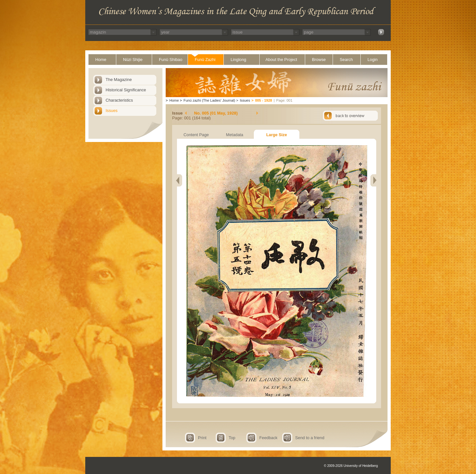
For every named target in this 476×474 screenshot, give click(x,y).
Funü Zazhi (205, 60)
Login (373, 60)
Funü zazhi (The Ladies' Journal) (209, 100)
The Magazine (119, 80)
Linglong (238, 60)
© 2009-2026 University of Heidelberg (351, 466)
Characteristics (119, 100)
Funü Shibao (171, 60)
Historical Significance (126, 90)
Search (346, 60)
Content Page (196, 135)
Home (101, 60)
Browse (319, 60)
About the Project (281, 60)
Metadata (235, 135)
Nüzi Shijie (133, 60)
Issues (112, 111)
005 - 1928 (264, 100)
